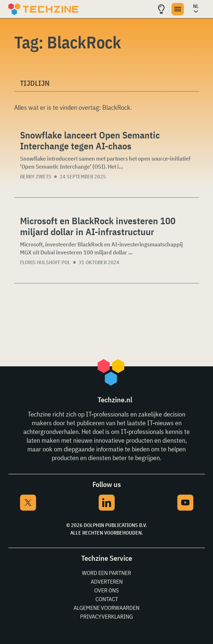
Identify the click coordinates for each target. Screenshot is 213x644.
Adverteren (107, 581)
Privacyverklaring (106, 616)
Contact (107, 599)
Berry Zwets (36, 177)
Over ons (106, 590)
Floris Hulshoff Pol (45, 262)
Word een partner (106, 573)
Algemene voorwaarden (106, 608)
